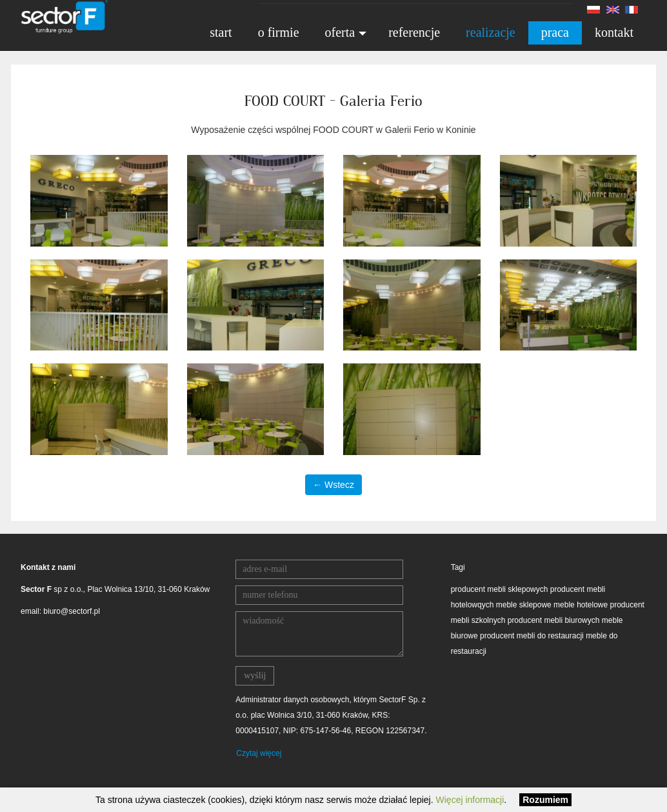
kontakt (614, 32)
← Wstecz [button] (333, 485)
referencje (414, 32)
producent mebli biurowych (554, 620)
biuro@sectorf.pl (72, 611)
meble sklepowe (524, 605)
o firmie (279, 32)
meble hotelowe (581, 605)
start (221, 32)
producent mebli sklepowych (500, 589)
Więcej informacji (470, 800)
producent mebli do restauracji (532, 636)
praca (555, 32)
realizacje (491, 32)
